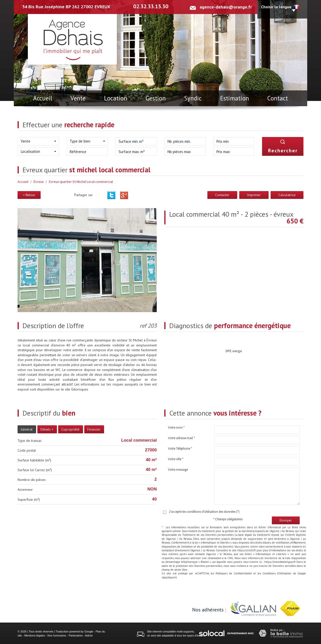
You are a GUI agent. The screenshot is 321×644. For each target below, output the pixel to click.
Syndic (193, 98)
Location (116, 98)
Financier (94, 429)
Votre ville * (176, 459)
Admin (89, 635)
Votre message (178, 470)
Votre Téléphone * (180, 448)
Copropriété (70, 429)
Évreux (39, 182)
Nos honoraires (57, 635)
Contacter (222, 195)
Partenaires (76, 635)
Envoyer (286, 520)
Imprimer (254, 195)
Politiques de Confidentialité (234, 573)
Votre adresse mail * (181, 438)
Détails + (47, 429)
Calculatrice (287, 195)
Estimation (235, 98)
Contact (278, 98)
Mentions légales (35, 635)
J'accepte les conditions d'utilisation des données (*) (204, 512)
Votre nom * (176, 427)
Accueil (43, 98)
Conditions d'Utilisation (277, 573)
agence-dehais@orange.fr (226, 7)
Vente (78, 98)
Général (27, 429)
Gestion (156, 98)
